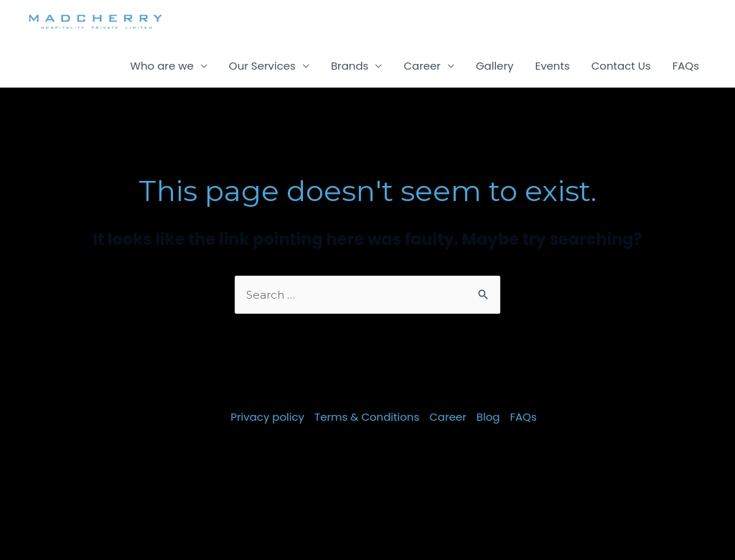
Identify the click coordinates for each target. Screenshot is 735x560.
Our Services (262, 66)
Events (552, 66)
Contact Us (621, 66)
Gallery (495, 66)
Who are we (162, 66)
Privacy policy (267, 417)
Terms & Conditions (367, 417)
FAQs (686, 66)
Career (422, 66)
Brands (350, 66)
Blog (488, 417)
